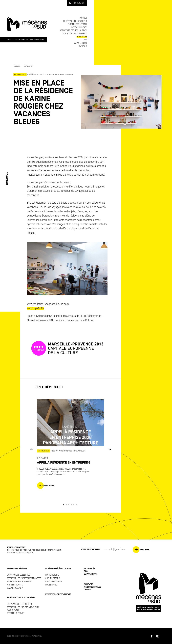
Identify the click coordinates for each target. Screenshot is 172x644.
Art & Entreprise (15, 585)
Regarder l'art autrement (19, 582)
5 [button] (74, 504)
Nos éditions (51, 585)
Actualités (82, 37)
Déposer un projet (16, 613)
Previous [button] (31, 449)
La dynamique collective (18, 575)
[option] (44, 95)
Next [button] (110, 449)
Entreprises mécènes (78, 24)
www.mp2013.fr (35, 308)
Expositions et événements (75, 34)
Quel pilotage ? (53, 578)
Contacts (83, 46)
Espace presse (81, 43)
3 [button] (69, 504)
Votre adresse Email (91, 549)
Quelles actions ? (54, 582)
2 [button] (67, 504)
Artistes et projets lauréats (74, 30)
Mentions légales (92, 587)
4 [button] (72, 504)
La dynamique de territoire (19, 604)
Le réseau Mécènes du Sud (75, 21)
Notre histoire (52, 575)
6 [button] (77, 504)
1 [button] (64, 504)
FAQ (86, 40)
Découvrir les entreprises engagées (24, 578)
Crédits (88, 590)
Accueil (84, 18)
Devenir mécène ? (79, 27)
